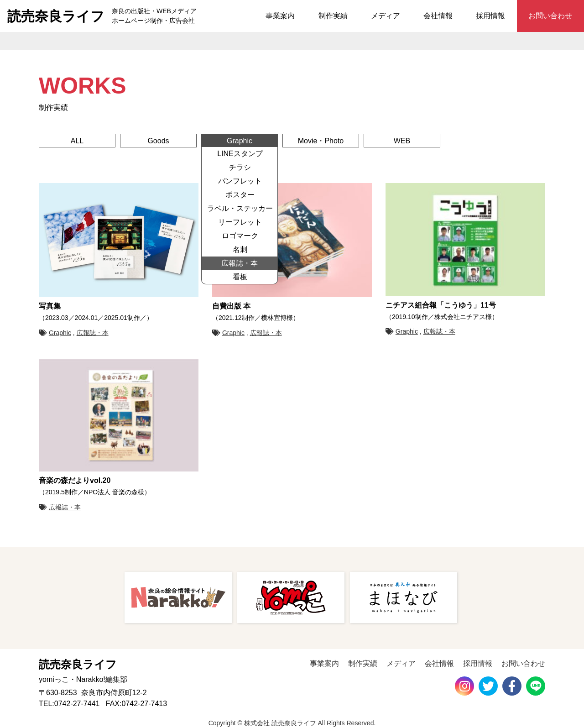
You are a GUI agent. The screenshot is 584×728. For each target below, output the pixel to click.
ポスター (240, 195)
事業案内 (280, 16)
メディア (386, 16)
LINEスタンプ (240, 154)
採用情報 (490, 16)
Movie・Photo (321, 141)
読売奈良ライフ (56, 16)
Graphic (240, 141)
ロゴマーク (240, 236)
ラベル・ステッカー (240, 208)
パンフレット (240, 181)
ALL (77, 141)
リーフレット (240, 222)
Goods (158, 141)
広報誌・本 (240, 263)
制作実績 (333, 16)
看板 (240, 277)
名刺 (240, 249)
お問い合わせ (550, 16)
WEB (402, 141)
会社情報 (438, 16)
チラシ (240, 167)
